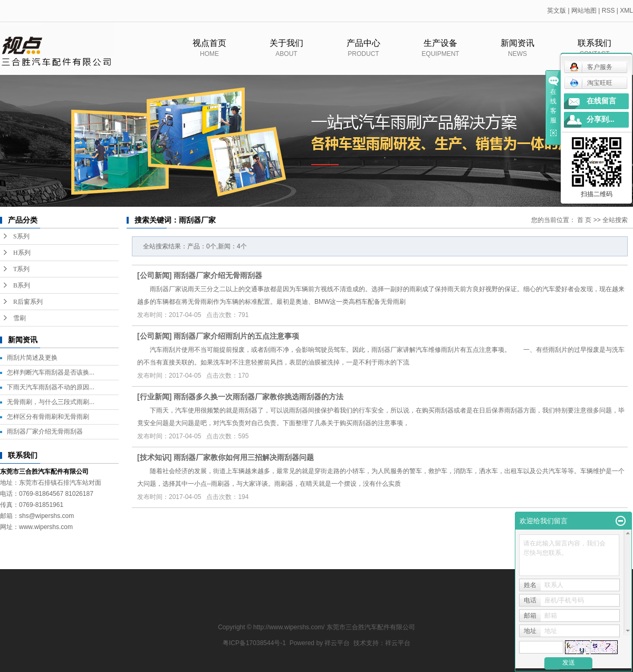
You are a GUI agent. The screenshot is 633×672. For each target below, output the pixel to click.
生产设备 (440, 54)
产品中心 (363, 54)
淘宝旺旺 (591, 83)
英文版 (557, 11)
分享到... (601, 119)
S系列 (21, 236)
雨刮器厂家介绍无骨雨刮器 (45, 431)
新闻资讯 (517, 54)
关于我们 (286, 54)
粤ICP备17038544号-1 (254, 643)
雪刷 (20, 318)
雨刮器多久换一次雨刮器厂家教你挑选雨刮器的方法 (258, 397)
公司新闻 (155, 275)
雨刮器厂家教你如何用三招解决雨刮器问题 (244, 457)
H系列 (22, 253)
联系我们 (594, 54)
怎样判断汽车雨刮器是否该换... (51, 372)
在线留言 (601, 101)
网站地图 (584, 11)
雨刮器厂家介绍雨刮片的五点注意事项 (236, 336)
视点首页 (209, 54)
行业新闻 (155, 397)
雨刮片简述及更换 (32, 358)
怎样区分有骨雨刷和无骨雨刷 (48, 417)
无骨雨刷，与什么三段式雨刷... (51, 402)
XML (626, 11)
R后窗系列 (28, 302)
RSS (608, 11)
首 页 (584, 220)
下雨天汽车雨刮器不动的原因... (51, 387)
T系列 (21, 269)
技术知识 (155, 457)
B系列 (22, 285)
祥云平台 (337, 643)
